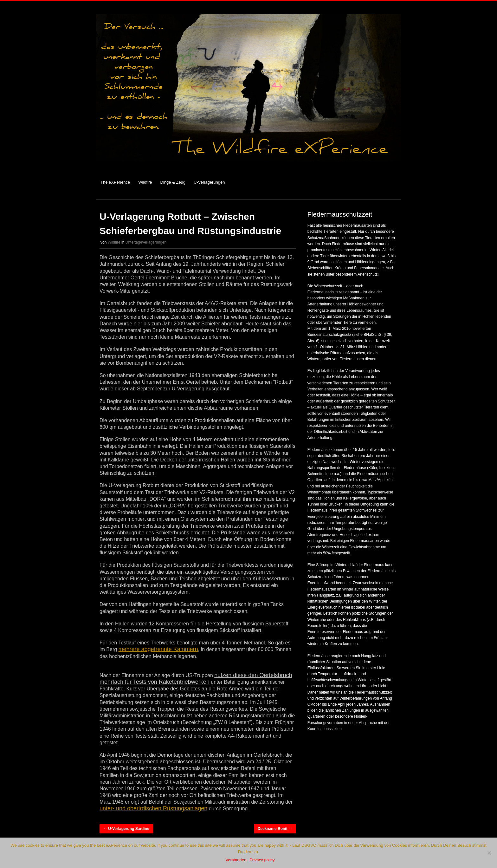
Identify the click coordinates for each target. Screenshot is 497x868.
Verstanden (236, 860)
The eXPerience (115, 182)
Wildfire (145, 182)
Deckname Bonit (275, 829)
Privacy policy (262, 860)
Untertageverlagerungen (146, 242)
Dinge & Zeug (173, 182)
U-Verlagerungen (209, 182)
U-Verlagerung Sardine (126, 829)
